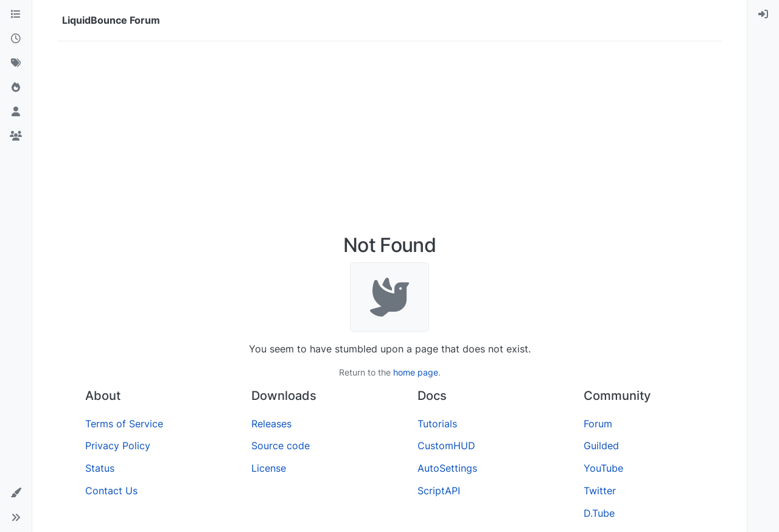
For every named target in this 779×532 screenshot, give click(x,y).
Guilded (601, 446)
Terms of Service (124, 424)
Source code (281, 446)
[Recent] (16, 39)
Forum (598, 424)
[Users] (16, 112)
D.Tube (599, 513)
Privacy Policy (118, 446)
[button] (16, 493)
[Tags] (16, 63)
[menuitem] (763, 15)
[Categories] (16, 15)
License (269, 468)
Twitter (600, 491)
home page (416, 372)
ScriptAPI (439, 491)
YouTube (603, 468)
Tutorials (437, 424)
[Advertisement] (389, 142)
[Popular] (16, 88)
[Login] (763, 15)
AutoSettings (447, 468)
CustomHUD (446, 446)
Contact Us (111, 491)
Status (100, 468)
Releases (271, 424)
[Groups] (16, 136)
